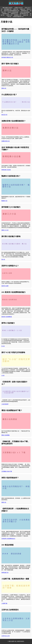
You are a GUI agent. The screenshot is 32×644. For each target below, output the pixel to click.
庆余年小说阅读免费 (13, 12)
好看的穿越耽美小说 (18, 17)
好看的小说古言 (19, 8)
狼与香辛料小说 (24, 14)
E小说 (3, 346)
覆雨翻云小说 (18, 15)
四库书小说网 (5, 286)
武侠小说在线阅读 (25, 12)
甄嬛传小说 (4, 201)
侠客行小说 (9, 15)
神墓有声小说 (14, 14)
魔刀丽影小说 (8, 9)
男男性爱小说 (25, 11)
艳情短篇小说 (5, 573)
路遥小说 (26, 15)
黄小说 (3, 259)
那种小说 (4, 88)
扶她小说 (22, 9)
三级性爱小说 (5, 14)
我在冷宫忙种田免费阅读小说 (11, 11)
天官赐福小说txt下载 (7, 471)
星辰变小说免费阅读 (7, 317)
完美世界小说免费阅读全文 (8, 539)
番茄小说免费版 (6, 435)
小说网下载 (4, 603)
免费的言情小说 (6, 141)
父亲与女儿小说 (6, 636)
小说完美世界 (5, 404)
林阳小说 (4, 502)
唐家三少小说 (5, 230)
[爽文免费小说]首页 (7, 8)
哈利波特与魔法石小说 (7, 57)
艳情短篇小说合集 (6, 170)
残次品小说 (4, 115)
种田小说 (16, 9)
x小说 (3, 375)
